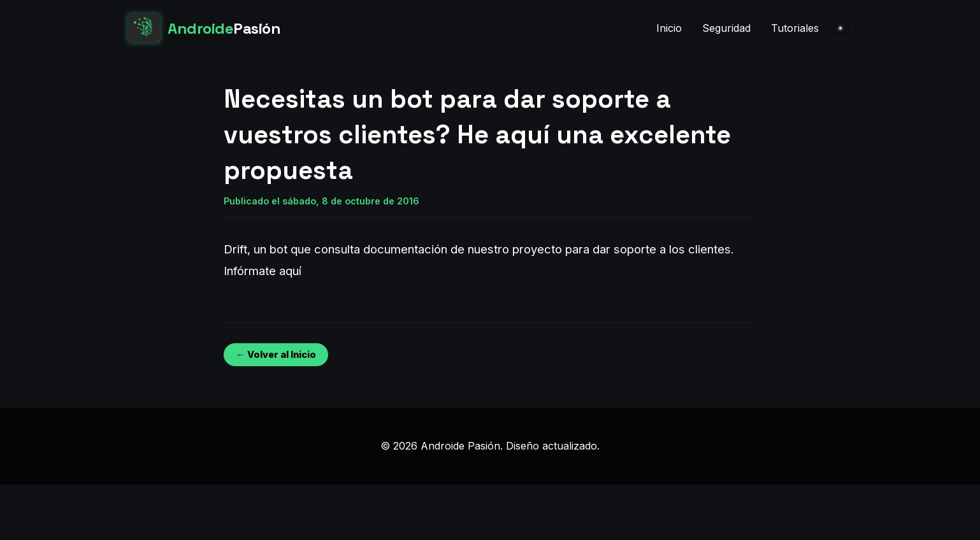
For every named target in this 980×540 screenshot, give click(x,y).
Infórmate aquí (263, 271)
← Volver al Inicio (276, 354)
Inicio (669, 28)
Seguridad (726, 28)
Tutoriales (795, 28)
